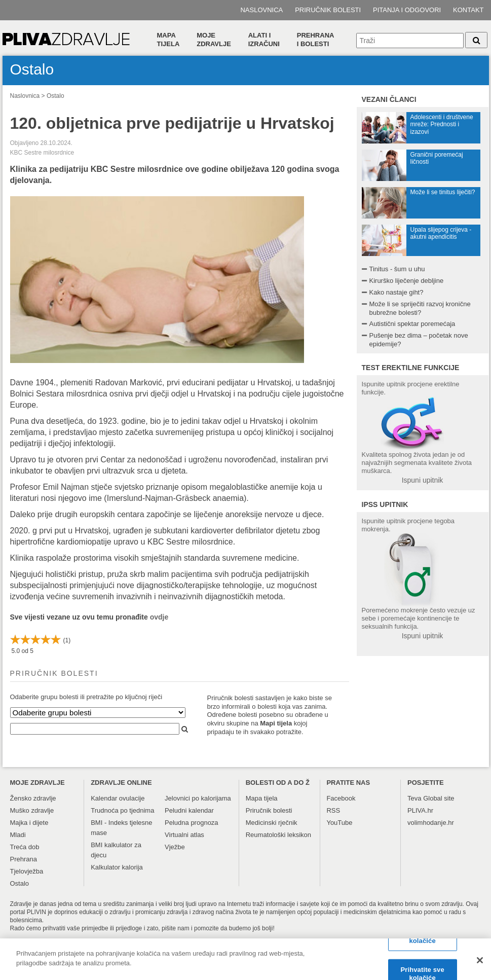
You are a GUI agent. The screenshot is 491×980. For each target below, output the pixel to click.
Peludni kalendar (189, 810)
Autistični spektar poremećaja (412, 324)
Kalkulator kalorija (117, 867)
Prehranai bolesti (316, 40)
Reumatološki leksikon (278, 835)
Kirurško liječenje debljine (407, 281)
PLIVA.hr (420, 810)
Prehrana (24, 859)
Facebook (341, 798)
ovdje (159, 617)
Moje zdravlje (214, 40)
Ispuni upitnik (423, 480)
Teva (414, 798)
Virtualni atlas (184, 835)
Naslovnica (261, 10)
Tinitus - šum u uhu (397, 269)
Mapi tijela (276, 723)
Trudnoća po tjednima (122, 810)
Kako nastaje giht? (396, 292)
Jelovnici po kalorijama (198, 798)
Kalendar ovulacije (118, 798)
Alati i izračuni (264, 40)
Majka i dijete (29, 823)
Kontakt (468, 10)
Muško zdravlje (32, 810)
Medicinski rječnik (272, 823)
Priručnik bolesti (328, 10)
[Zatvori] (480, 965)
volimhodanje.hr (431, 823)
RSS (333, 810)
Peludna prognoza (192, 823)
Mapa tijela (168, 40)
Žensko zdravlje (33, 798)
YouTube (339, 823)
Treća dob (25, 847)
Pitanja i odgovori (407, 10)
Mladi (18, 835)
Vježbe (175, 847)
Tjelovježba (27, 871)
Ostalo (55, 96)
